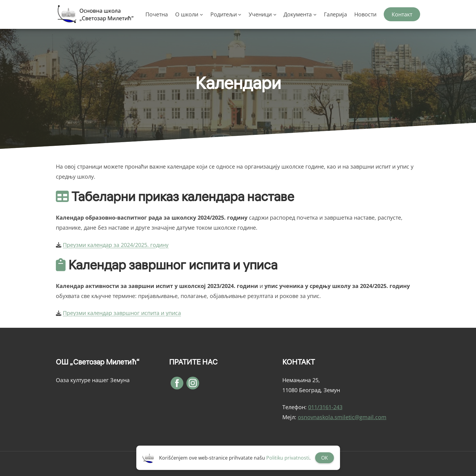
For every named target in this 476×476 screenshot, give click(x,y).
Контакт (402, 14)
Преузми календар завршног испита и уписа (122, 313)
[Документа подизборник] (315, 14)
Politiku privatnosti (288, 458)
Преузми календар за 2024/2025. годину (116, 245)
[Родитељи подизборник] (240, 14)
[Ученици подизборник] (275, 14)
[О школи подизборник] (201, 14)
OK (325, 458)
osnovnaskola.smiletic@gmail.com (342, 417)
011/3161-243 (325, 407)
